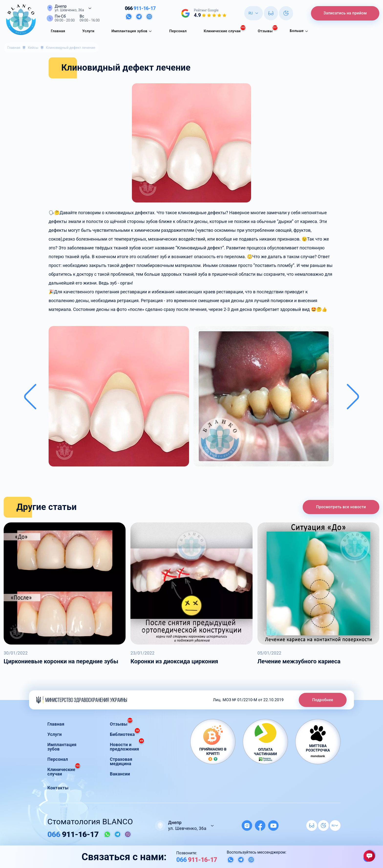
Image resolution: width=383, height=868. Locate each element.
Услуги (88, 31)
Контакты (58, 788)
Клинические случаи (225, 30)
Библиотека (125, 733)
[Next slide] (353, 397)
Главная (58, 31)
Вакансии (120, 774)
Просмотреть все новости (341, 507)
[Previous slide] (30, 397)
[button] (119, 397)
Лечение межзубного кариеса (299, 661)
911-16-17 (140, 8)
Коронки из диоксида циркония (174, 661)
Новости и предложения (127, 746)
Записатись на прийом (344, 13)
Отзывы (268, 30)
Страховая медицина (121, 761)
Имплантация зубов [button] (62, 747)
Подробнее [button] (323, 700)
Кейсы (33, 48)
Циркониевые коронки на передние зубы (61, 661)
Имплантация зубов (132, 31)
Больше (299, 31)
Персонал (178, 31)
